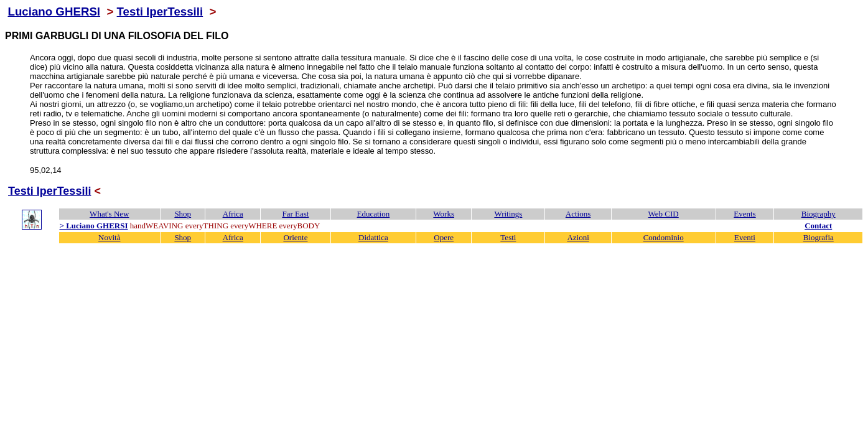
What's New (109, 214)
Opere (444, 237)
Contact (818, 226)
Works (444, 214)
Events (744, 214)
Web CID (664, 214)
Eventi (745, 237)
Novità (109, 237)
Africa (233, 214)
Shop (183, 214)
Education (374, 214)
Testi (508, 237)
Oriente (295, 237)
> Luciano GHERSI (94, 226)
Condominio (664, 237)
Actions (578, 214)
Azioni (578, 237)
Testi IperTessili (160, 12)
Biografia (819, 237)
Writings (508, 214)
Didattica (373, 237)
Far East (295, 214)
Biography (819, 214)
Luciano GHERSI (54, 12)
